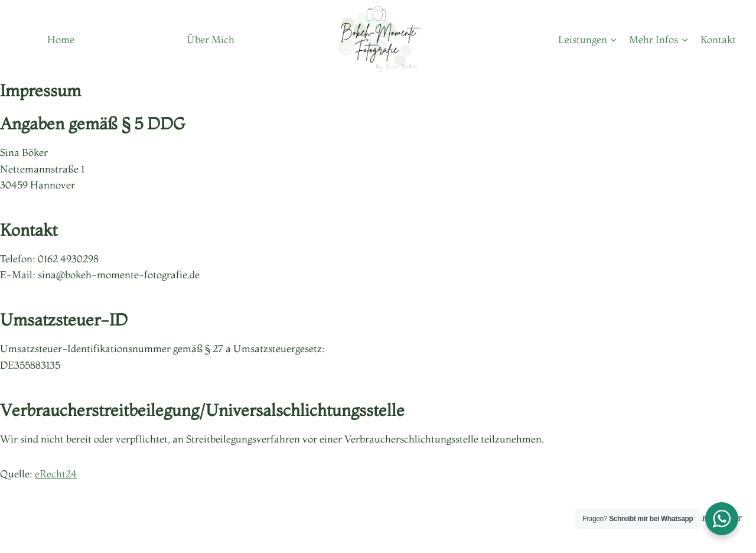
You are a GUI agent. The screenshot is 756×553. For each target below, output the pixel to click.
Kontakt (718, 39)
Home (61, 39)
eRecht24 (56, 474)
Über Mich (211, 39)
